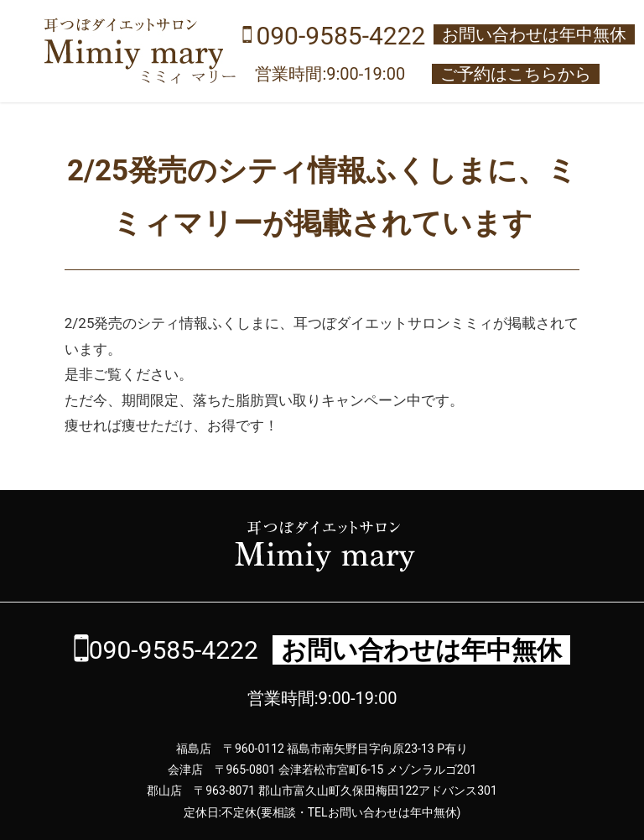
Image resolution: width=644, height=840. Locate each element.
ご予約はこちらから (516, 74)
